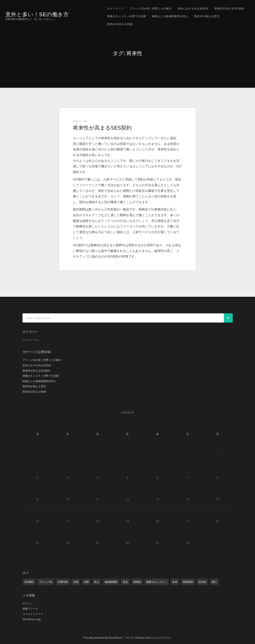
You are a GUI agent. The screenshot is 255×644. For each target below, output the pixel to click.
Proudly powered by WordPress (103, 638)
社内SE (202, 582)
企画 (76, 582)
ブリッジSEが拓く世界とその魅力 (151, 8)
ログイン (28, 603)
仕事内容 (63, 582)
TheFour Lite (142, 638)
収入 (97, 582)
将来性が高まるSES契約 (229, 8)
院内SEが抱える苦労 (207, 16)
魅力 (214, 582)
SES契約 (29, 582)
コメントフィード (33, 614)
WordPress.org (32, 619)
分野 (86, 582)
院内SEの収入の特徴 (120, 24)
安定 (125, 582)
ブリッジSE (46, 582)
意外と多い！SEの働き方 (37, 14)
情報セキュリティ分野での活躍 (127, 16)
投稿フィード (30, 609)
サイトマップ (116, 8)
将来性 (137, 582)
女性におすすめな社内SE (193, 8)
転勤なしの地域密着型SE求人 (170, 16)
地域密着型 (111, 582)
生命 (175, 582)
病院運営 (188, 582)
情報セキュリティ (157, 582)
